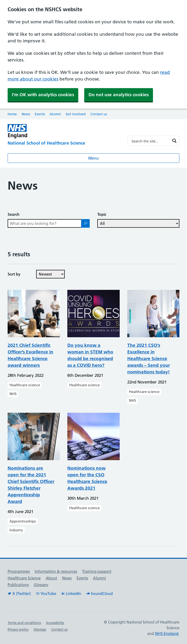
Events (40, 114)
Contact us (99, 114)
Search (14, 214)
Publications (18, 585)
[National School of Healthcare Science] (64, 143)
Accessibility (55, 623)
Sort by (14, 274)
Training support (97, 571)
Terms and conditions (24, 623)
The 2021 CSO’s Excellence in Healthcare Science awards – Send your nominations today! (149, 359)
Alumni (55, 114)
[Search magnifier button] (174, 141)
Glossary (41, 585)
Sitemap (40, 629)
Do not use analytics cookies (119, 95)
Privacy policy (18, 629)
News (26, 114)
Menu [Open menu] (93, 158)
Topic (102, 214)
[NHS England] (64, 131)
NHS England (167, 634)
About (51, 578)
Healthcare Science (24, 578)
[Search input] (150, 141)
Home (12, 114)
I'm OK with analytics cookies (43, 95)
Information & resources (56, 571)
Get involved (76, 114)
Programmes (19, 571)
